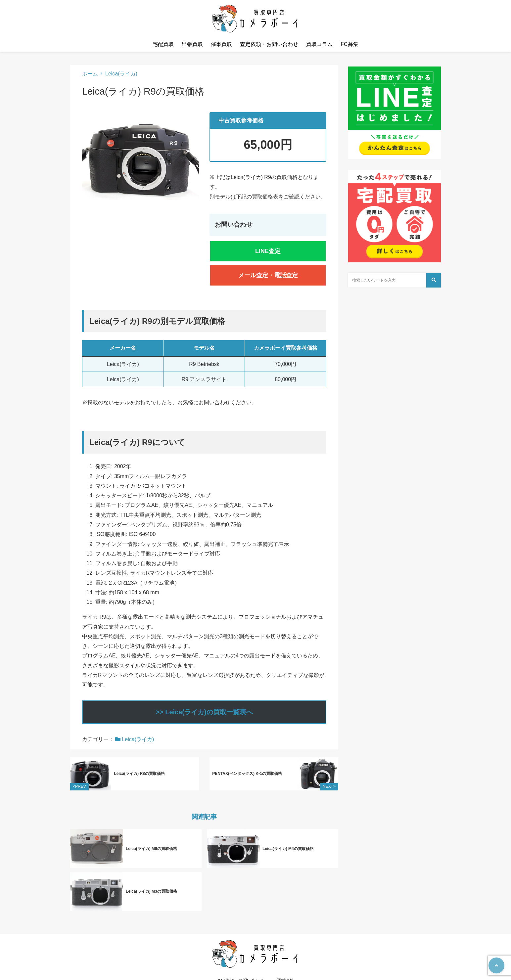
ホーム (90, 74)
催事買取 (221, 44)
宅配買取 (163, 44)
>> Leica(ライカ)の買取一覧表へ (204, 712)
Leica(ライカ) (121, 74)
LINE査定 (268, 251)
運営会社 (286, 962)
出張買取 (192, 44)
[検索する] (434, 280)
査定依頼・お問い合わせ (269, 44)
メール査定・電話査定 (268, 275)
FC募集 (349, 44)
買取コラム (319, 44)
